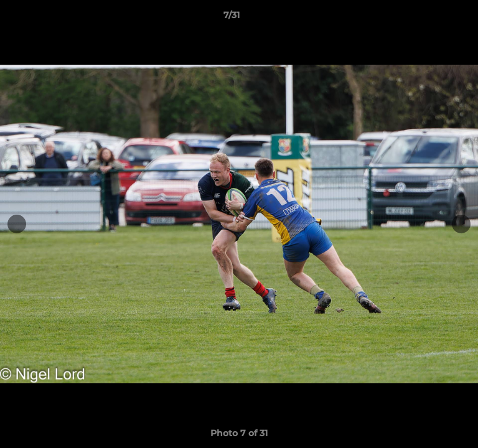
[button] (433, 18)
